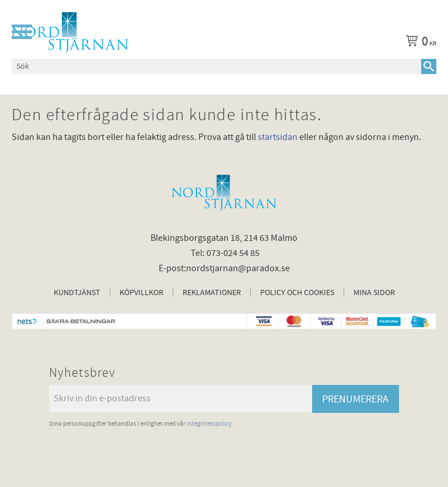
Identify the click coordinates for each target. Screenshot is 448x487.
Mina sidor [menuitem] (374, 293)
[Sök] (429, 66)
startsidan (278, 137)
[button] (22, 32)
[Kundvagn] (419, 43)
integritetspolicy (209, 424)
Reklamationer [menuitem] (212, 293)
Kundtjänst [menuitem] (77, 293)
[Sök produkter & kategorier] (216, 66)
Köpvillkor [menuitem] (141, 293)
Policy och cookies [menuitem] (297, 293)
